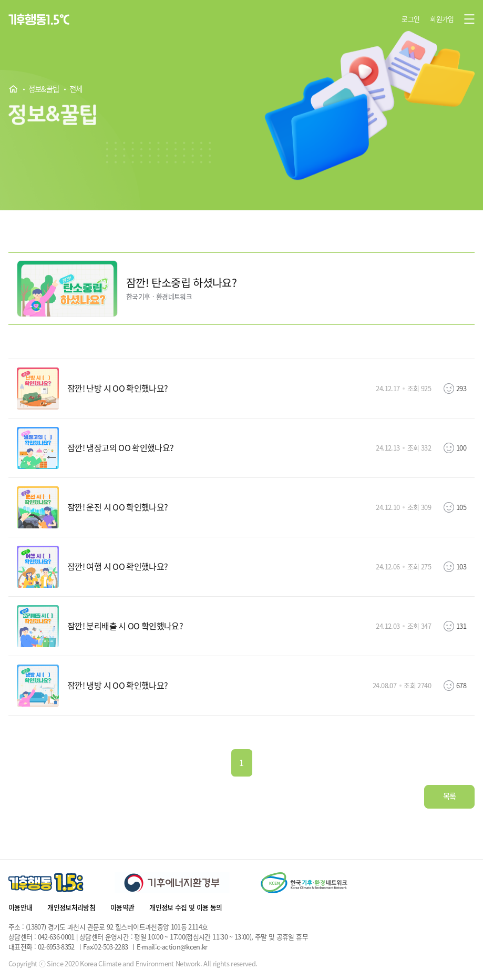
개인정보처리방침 (71, 907)
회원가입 (442, 19)
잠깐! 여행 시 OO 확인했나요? (117, 567)
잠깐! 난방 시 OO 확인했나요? (117, 389)
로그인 (410, 19)
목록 (450, 796)
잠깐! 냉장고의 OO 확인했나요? (120, 448)
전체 (76, 89)
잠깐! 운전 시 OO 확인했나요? (117, 507)
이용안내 (20, 907)
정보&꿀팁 (44, 89)
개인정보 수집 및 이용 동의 (186, 907)
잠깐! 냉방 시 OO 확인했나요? (117, 686)
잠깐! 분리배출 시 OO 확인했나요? (125, 626)
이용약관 (122, 907)
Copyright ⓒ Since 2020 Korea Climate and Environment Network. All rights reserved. (133, 964)
